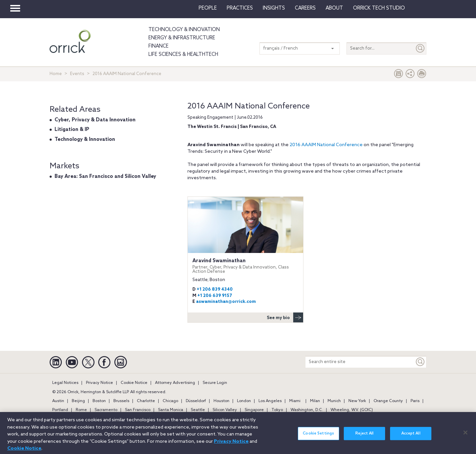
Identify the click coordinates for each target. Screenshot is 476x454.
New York (357, 401)
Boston (99, 401)
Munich (334, 401)
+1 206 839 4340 (215, 289)
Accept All (411, 436)
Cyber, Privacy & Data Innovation (95, 120)
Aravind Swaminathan (246, 266)
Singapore (254, 410)
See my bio (285, 317)
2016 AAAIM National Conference (326, 145)
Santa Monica (171, 410)
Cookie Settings (318, 436)
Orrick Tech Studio (379, 8)
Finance (159, 46)
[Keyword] (420, 362)
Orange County (388, 401)
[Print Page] (422, 75)
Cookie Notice (134, 383)
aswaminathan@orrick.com (226, 302)
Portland (60, 410)
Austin (58, 401)
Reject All (364, 436)
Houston (221, 401)
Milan (315, 401)
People (208, 8)
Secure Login (215, 383)
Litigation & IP (72, 130)
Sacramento (106, 410)
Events (77, 74)
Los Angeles (270, 401)
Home (56, 74)
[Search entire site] (360, 362)
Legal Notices (65, 383)
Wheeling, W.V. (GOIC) (352, 410)
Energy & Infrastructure (182, 38)
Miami (295, 401)
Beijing (78, 401)
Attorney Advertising (175, 383)
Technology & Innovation (184, 30)
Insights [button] (274, 8)
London (244, 401)
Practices (240, 8)
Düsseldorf (196, 401)
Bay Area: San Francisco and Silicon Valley (105, 177)
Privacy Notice (99, 383)
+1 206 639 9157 (215, 296)
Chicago (170, 401)
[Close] (465, 435)
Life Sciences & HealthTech (183, 55)
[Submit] (420, 48)
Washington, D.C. (307, 410)
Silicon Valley (225, 410)
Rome (81, 410)
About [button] (334, 8)
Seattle (198, 410)
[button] (410, 75)
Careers (305, 8)
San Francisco (138, 410)
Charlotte (146, 401)
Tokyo (277, 410)
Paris (415, 401)
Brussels (121, 401)
